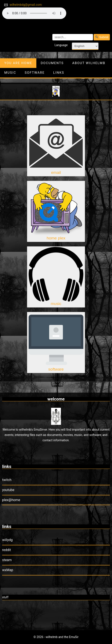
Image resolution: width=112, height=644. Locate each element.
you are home (18, 63)
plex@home (11, 500)
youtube (8, 490)
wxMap (8, 570)
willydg (7, 540)
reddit (7, 550)
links (59, 73)
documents (52, 63)
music (10, 73)
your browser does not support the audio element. (34, 13)
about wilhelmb (89, 63)
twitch (7, 480)
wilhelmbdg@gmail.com (26, 5)
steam (7, 560)
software (35, 73)
